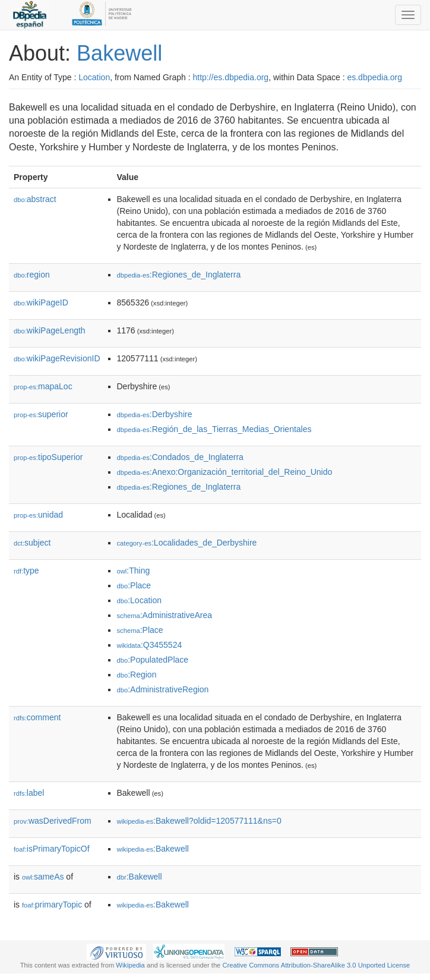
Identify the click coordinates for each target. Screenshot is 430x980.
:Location (140, 600)
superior (41, 414)
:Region (137, 675)
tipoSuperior (48, 457)
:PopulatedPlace (153, 660)
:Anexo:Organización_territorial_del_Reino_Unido (225, 472)
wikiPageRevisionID (57, 358)
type (26, 571)
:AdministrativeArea (165, 615)
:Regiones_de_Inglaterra (179, 275)
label (29, 793)
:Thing (134, 571)
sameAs (43, 877)
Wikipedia (130, 965)
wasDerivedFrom (53, 821)
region (32, 275)
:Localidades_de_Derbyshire (187, 543)
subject (32, 543)
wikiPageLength (50, 330)
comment (37, 717)
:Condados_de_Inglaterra (180, 457)
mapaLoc (43, 386)
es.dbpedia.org (374, 77)
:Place (134, 585)
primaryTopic (52, 905)
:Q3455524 (150, 645)
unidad (38, 515)
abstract (35, 199)
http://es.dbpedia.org (230, 77)
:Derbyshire (155, 414)
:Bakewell (153, 849)
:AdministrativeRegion (163, 689)
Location (94, 77)
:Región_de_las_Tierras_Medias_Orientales (214, 429)
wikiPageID (41, 302)
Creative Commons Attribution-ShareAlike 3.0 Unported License (316, 965)
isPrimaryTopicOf (52, 849)
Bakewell (119, 53)
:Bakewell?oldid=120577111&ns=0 (199, 821)
